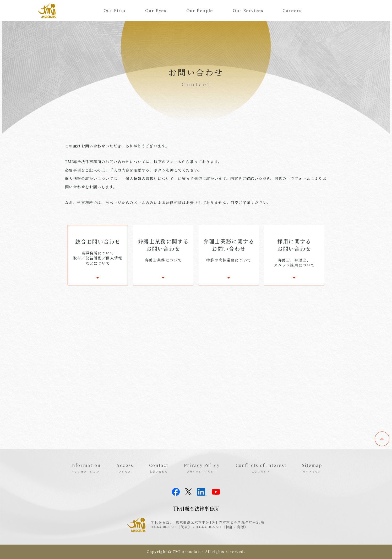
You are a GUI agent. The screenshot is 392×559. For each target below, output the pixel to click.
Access (125, 468)
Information (86, 468)
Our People (200, 10)
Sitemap (312, 468)
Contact (159, 468)
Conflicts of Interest (261, 468)
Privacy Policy (202, 468)
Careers (292, 10)
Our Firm (115, 10)
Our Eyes (156, 10)
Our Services (248, 10)
